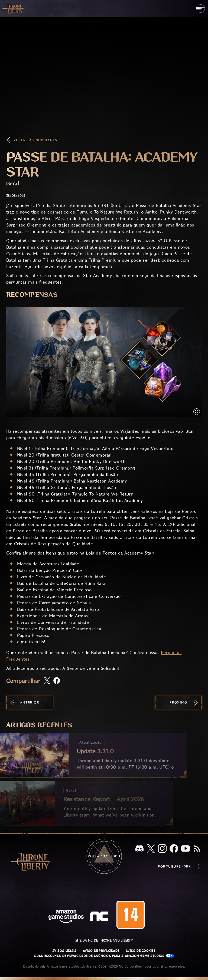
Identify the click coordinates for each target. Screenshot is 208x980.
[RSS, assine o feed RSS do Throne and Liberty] (197, 849)
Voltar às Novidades (35, 140)
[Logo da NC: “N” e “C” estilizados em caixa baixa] (100, 917)
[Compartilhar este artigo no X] (47, 681)
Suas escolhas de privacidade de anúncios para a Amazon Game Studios (104, 956)
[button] (104, 362)
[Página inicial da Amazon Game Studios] (66, 917)
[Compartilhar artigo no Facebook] (57, 681)
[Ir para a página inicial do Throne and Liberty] (14, 8)
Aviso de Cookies (141, 951)
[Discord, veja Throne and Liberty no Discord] (139, 849)
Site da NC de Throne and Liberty (104, 940)
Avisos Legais (64, 951)
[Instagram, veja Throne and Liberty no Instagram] (162, 849)
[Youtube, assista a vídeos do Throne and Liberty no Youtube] (186, 849)
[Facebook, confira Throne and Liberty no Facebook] (174, 849)
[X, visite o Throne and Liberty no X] (151, 849)
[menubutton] (201, 9)
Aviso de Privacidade (101, 951)
